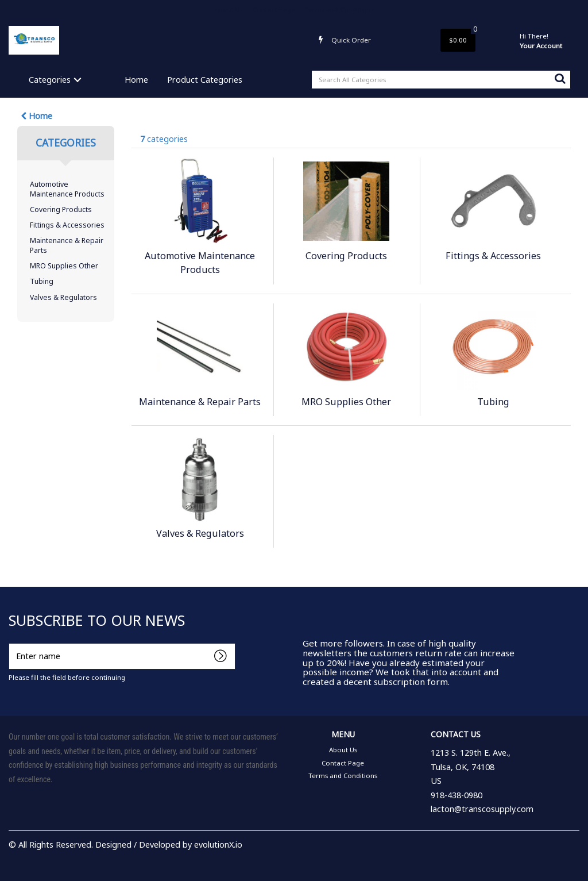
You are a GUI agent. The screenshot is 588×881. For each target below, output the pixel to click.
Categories (50, 80)
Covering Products (61, 209)
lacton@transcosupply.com (482, 809)
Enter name (12, 643)
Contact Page (274, 9)
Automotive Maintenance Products (67, 189)
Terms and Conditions (339, 9)
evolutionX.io (218, 845)
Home (136, 80)
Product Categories (205, 80)
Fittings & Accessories (67, 225)
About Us (229, 9)
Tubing (42, 281)
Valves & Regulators (63, 297)
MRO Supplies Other (64, 266)
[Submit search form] (560, 78)
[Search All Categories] (441, 80)
